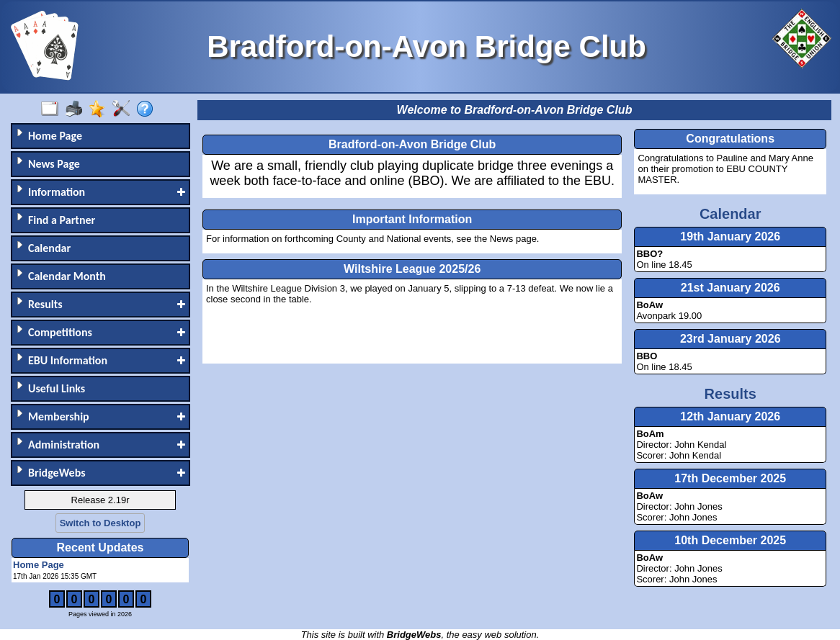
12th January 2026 (730, 416)
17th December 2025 (730, 478)
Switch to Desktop (100, 523)
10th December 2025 (730, 540)
